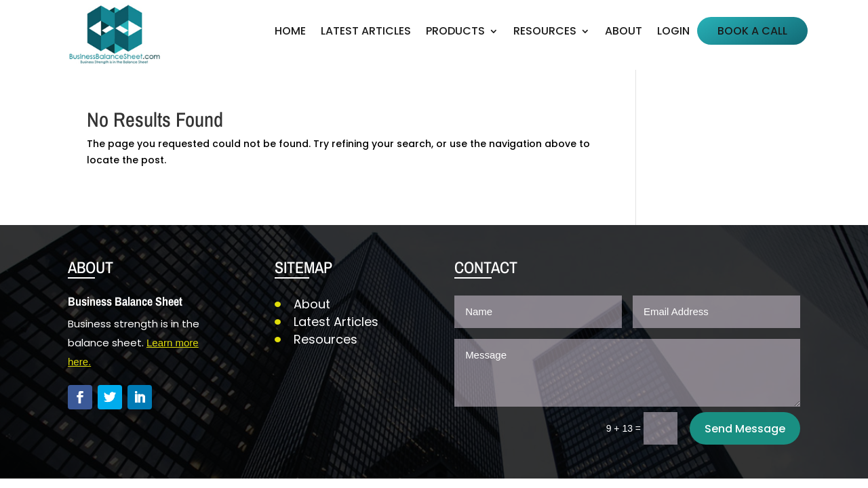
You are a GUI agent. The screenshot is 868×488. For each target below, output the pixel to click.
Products (455, 33)
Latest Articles (366, 33)
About (624, 33)
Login (673, 33)
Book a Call (752, 32)
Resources (545, 33)
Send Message (745, 429)
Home (290, 33)
